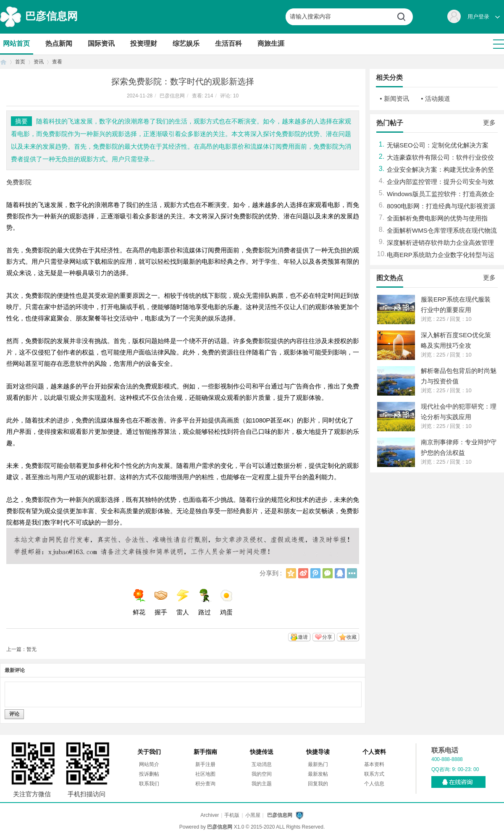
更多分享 (352, 573)
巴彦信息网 (51, 16)
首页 (3, 62)
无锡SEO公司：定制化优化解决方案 (438, 145)
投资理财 (144, 43)
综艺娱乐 (186, 43)
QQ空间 (291, 573)
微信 (328, 573)
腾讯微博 (315, 573)
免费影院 (19, 182)
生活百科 (228, 43)
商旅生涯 (271, 43)
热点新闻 (59, 43)
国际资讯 (101, 43)
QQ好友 (340, 573)
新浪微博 (303, 573)
